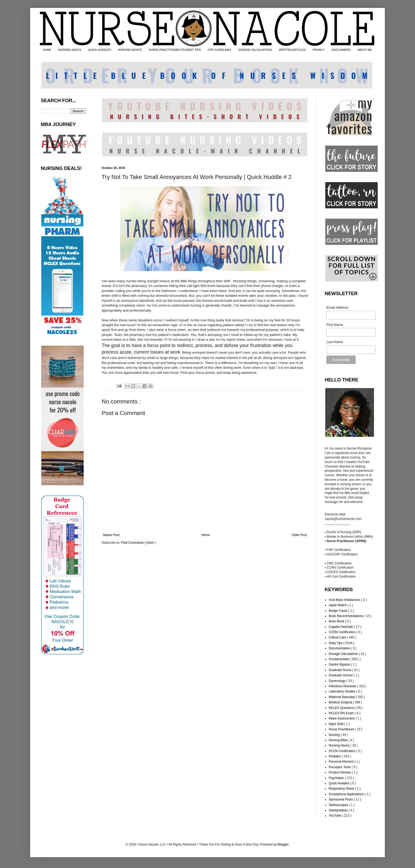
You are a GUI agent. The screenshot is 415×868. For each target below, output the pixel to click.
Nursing (335, 735)
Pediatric (335, 756)
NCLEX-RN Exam (342, 713)
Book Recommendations (346, 616)
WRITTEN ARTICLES (292, 50)
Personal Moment (342, 762)
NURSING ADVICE (130, 50)
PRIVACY (319, 50)
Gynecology (338, 681)
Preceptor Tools (340, 767)
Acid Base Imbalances (345, 600)
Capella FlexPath (341, 627)
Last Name (335, 342)
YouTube (335, 816)
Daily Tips (336, 643)
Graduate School (341, 675)
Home (206, 535)
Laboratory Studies (342, 691)
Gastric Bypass (340, 664)
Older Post (299, 535)
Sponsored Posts (341, 799)
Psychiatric (337, 778)
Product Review (340, 772)
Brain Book (337, 621)
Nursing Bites (339, 740)
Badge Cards (338, 611)
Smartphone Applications (347, 794)
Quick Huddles (339, 783)
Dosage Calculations (344, 654)
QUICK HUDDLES (100, 50)
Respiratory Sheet (342, 789)
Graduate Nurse (340, 670)
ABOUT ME (365, 50)
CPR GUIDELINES (220, 50)
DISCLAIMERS (341, 50)
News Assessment (342, 718)
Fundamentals (339, 659)
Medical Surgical (341, 702)
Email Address (337, 307)
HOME (47, 50)
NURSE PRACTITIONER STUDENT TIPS (175, 50)
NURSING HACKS (70, 50)
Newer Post (111, 535)
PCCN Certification (342, 751)
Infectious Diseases (343, 686)
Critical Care (338, 637)
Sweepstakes (339, 810)
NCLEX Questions (342, 708)
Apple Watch (338, 605)
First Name (335, 325)
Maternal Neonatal (342, 697)
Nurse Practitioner (342, 729)
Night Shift (337, 724)
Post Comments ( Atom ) (138, 543)
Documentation (340, 648)
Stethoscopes (339, 805)
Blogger (283, 844)
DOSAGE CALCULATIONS (255, 50)
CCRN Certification (343, 632)
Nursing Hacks (339, 745)
